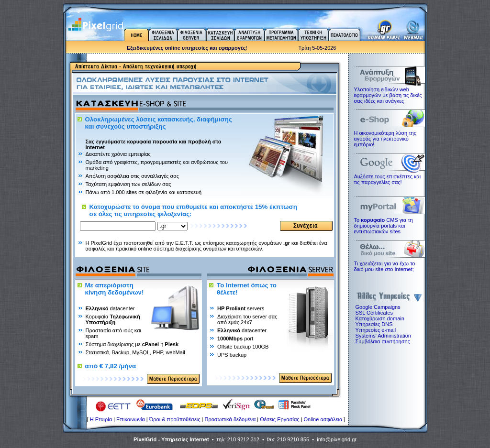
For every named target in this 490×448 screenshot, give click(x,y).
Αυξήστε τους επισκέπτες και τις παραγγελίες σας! (388, 179)
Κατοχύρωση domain (380, 318)
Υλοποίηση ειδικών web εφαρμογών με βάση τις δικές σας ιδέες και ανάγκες (388, 95)
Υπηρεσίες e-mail (376, 330)
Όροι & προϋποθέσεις (175, 419)
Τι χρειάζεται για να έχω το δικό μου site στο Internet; (385, 266)
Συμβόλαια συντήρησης (383, 341)
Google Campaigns (378, 307)
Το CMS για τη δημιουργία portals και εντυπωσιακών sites (384, 226)
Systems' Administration (383, 336)
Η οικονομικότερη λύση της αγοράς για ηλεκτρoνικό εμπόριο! (385, 139)
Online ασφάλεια (323, 419)
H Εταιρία (101, 419)
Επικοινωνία (131, 419)
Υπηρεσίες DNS (374, 324)
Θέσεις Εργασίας (279, 419)
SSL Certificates (374, 313)
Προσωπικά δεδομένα (230, 419)
